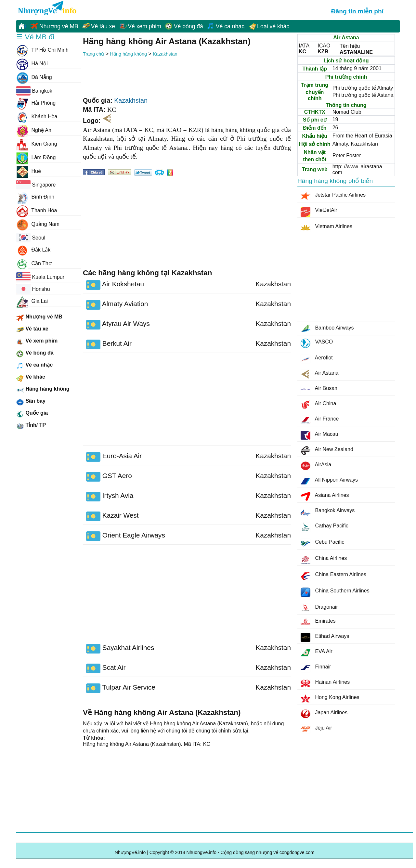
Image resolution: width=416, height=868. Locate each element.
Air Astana (320, 374)
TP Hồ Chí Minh (42, 50)
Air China (318, 405)
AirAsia (316, 466)
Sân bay (31, 402)
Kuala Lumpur (40, 277)
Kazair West (112, 516)
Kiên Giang (37, 144)
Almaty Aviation (117, 305)
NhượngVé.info (130, 852)
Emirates (318, 622)
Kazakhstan (165, 54)
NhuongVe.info (47, 8)
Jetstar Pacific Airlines (333, 196)
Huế (29, 171)
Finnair (316, 668)
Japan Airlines (324, 714)
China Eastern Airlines (333, 576)
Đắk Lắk (33, 250)
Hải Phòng (36, 103)
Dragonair (319, 608)
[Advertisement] (187, 77)
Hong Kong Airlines (330, 699)
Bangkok (34, 91)
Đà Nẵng (34, 77)
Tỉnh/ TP (31, 426)
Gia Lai (32, 301)
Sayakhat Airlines (120, 649)
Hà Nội (32, 64)
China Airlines (324, 560)
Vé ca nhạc (230, 26)
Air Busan (319, 389)
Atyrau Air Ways (118, 325)
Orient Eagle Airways (126, 536)
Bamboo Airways (327, 328)
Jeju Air (316, 729)
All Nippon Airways (329, 481)
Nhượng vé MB (59, 26)
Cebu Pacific (322, 544)
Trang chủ (93, 54)
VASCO (317, 343)
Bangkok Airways (328, 512)
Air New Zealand (327, 451)
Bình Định (35, 197)
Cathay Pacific (325, 527)
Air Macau (319, 435)
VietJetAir (319, 212)
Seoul (31, 238)
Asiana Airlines (325, 496)
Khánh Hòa (37, 117)
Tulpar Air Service (121, 688)
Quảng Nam (38, 224)
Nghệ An (34, 130)
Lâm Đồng (36, 158)
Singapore (36, 185)
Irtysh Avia (110, 497)
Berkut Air (109, 344)
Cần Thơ (34, 264)
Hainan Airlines (325, 683)
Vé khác (31, 378)
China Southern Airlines (335, 592)
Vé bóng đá (188, 26)
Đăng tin (357, 10)
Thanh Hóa (37, 211)
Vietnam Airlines (326, 228)
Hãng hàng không (129, 54)
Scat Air (106, 668)
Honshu (33, 289)
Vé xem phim (144, 26)
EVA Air (317, 653)
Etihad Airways (325, 637)
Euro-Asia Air (114, 457)
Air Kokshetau (115, 285)
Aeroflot (317, 359)
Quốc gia (32, 414)
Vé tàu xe (103, 26)
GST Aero (109, 477)
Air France (320, 420)
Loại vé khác (273, 26)
